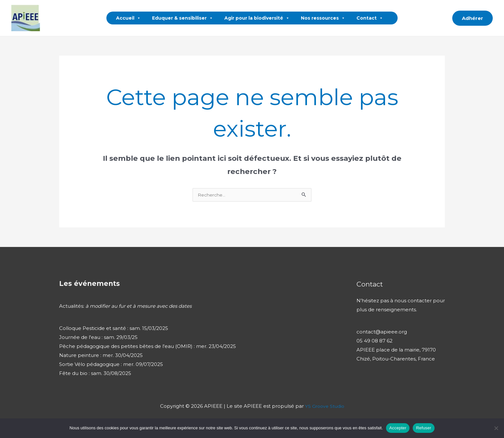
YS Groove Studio (324, 407)
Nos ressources (323, 18)
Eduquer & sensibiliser (183, 18)
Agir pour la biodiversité (257, 18)
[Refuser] (496, 428)
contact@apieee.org (382, 333)
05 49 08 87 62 (374, 342)
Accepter (398, 428)
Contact (370, 18)
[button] (443, 18)
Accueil (128, 18)
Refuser (423, 428)
